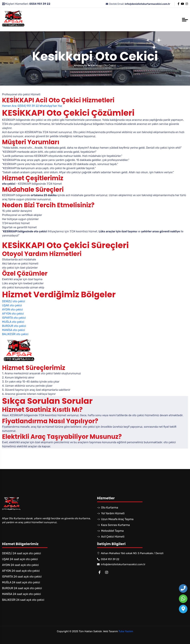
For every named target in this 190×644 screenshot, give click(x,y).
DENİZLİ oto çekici (14, 301)
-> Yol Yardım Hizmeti (111, 513)
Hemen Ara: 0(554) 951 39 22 (20, 106)
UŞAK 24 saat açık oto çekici (20, 559)
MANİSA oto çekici (14, 330)
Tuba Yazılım (126, 631)
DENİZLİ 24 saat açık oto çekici (21, 553)
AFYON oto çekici (13, 314)
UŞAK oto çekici (12, 305)
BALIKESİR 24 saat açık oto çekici (23, 600)
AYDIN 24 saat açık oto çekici (20, 565)
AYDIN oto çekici (12, 310)
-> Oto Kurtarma (108, 508)
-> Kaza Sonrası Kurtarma (113, 525)
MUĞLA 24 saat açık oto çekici (21, 582)
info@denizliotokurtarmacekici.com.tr (121, 564)
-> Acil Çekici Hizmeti (111, 537)
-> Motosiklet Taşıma (110, 531)
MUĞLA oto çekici (13, 322)
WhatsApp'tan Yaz (51, 106)
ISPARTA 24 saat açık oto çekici (22, 577)
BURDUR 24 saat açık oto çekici (22, 588)
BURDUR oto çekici (14, 326)
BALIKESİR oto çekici (15, 334)
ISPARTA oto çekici (14, 318)
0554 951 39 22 (108, 559)
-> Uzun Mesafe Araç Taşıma (115, 519)
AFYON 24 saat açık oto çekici (21, 571)
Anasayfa (82, 66)
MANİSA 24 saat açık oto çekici (21, 594)
